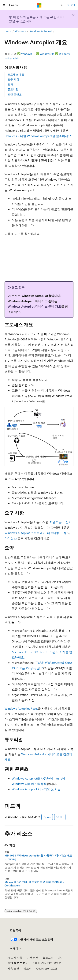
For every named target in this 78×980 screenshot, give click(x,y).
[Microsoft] (39, 5)
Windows (20, 31)
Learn (8, 31)
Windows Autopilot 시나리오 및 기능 (36, 789)
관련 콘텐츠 (15, 94)
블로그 (47, 958)
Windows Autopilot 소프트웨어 (25, 533)
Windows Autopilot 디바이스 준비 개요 (34, 306)
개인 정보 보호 (16, 963)
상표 (26, 968)
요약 (10, 84)
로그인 (71, 5)
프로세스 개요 (16, 74)
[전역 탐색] (4, 5)
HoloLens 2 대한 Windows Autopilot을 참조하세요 (38, 136)
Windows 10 (47, 54)
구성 (64, 533)
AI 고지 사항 (15, 958)
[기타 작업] (70, 31)
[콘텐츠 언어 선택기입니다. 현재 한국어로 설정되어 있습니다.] (15, 930)
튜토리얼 (13, 89)
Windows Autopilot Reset (21, 708)
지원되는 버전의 (61, 522)
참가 (61, 958)
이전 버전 (32, 958)
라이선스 (11, 538)
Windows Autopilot (41, 31)
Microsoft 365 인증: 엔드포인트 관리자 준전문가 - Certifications (34, 884)
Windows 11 (28, 54)
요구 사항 (13, 79)
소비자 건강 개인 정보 (46, 963)
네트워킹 (53, 533)
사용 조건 (13, 968)
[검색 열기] (62, 5)
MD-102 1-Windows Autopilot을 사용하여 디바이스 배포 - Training (38, 857)
